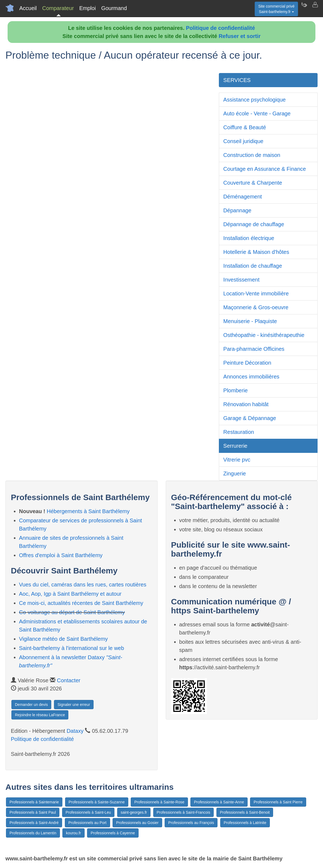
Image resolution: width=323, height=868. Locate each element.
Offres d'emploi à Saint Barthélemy (61, 555)
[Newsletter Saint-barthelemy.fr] (304, 8)
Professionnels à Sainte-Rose (159, 802)
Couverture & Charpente (253, 183)
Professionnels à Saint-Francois (184, 812)
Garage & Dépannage (250, 418)
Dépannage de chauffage (254, 224)
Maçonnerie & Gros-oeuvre (256, 307)
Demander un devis (31, 705)
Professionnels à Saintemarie (34, 802)
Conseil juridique (243, 141)
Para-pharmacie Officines (254, 349)
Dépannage (237, 210)
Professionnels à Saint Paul (33, 812)
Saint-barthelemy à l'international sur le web (71, 648)
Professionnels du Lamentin (33, 833)
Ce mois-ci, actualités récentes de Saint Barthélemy (81, 603)
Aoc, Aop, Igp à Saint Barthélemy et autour (70, 594)
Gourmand (114, 8)
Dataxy (75, 731)
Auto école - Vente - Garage (257, 113)
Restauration (239, 432)
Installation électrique (249, 238)
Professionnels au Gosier (137, 823)
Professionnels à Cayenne (113, 833)
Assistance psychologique (254, 100)
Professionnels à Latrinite (245, 823)
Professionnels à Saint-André (34, 823)
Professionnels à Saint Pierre (278, 802)
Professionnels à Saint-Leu (88, 812)
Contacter (69, 680)
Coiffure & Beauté (245, 127)
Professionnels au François (191, 823)
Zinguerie (234, 474)
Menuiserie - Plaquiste (250, 321)
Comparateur (58, 8)
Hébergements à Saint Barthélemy (88, 511)
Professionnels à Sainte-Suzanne (97, 802)
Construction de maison (252, 155)
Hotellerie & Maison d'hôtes (256, 252)
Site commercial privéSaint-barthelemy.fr (276, 9)
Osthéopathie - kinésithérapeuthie (264, 335)
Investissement (241, 280)
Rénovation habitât (246, 404)
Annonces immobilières (251, 377)
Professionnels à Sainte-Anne (219, 802)
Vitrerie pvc (237, 460)
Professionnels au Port (87, 823)
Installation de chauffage (252, 266)
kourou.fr (73, 833)
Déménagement (242, 197)
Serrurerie (235, 446)
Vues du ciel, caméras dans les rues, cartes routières (83, 585)
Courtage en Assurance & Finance (265, 169)
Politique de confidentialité (220, 28)
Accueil (28, 8)
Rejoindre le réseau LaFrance (40, 715)
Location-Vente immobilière (256, 293)
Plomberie (235, 390)
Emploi (87, 8)
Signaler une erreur (74, 705)
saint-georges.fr (134, 812)
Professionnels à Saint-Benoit (245, 812)
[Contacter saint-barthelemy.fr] (315, 8)
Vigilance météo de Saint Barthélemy (63, 639)
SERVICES (237, 80)
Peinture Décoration (247, 363)
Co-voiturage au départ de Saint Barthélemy (72, 612)
